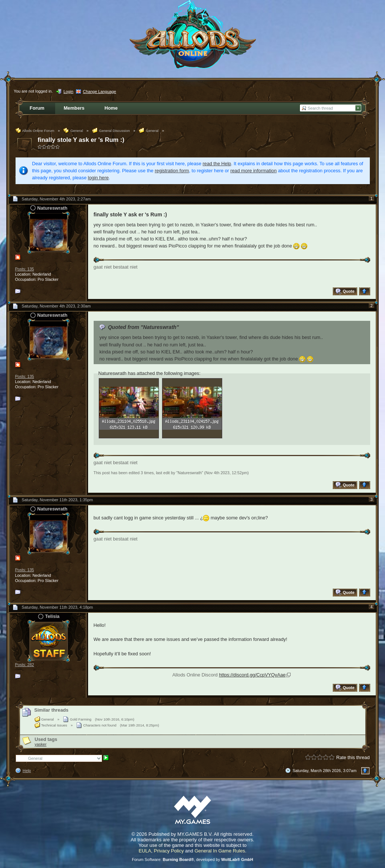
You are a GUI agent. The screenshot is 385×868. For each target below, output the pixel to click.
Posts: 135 (25, 269)
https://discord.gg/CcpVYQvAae (252, 675)
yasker (41, 744)
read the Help (217, 164)
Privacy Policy (169, 851)
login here (98, 178)
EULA (145, 851)
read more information (253, 171)
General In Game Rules (220, 851)
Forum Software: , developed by (192, 859)
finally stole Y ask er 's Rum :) (81, 140)
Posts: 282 (25, 665)
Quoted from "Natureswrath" (143, 327)
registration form (172, 171)
